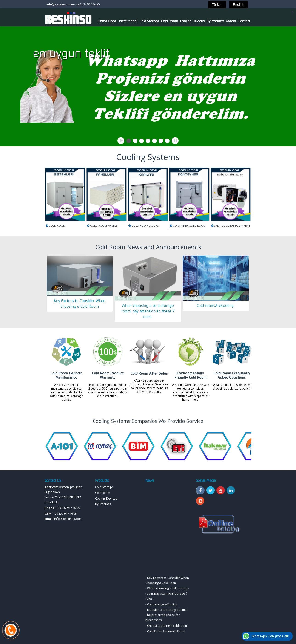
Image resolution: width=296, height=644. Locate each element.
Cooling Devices (192, 21)
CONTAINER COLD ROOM (189, 226)
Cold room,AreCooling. (216, 306)
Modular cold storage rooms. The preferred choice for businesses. (166, 628)
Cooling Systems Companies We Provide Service (148, 421)
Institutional (128, 21)
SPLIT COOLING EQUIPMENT (232, 226)
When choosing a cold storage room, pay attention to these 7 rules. (148, 311)
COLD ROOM (57, 226)
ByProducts (215, 21)
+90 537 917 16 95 (88, 4)
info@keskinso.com (60, 4)
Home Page (107, 21)
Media (231, 21)
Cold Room (170, 21)
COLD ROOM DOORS (145, 226)
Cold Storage (149, 21)
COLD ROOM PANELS (104, 226)
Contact (244, 21)
